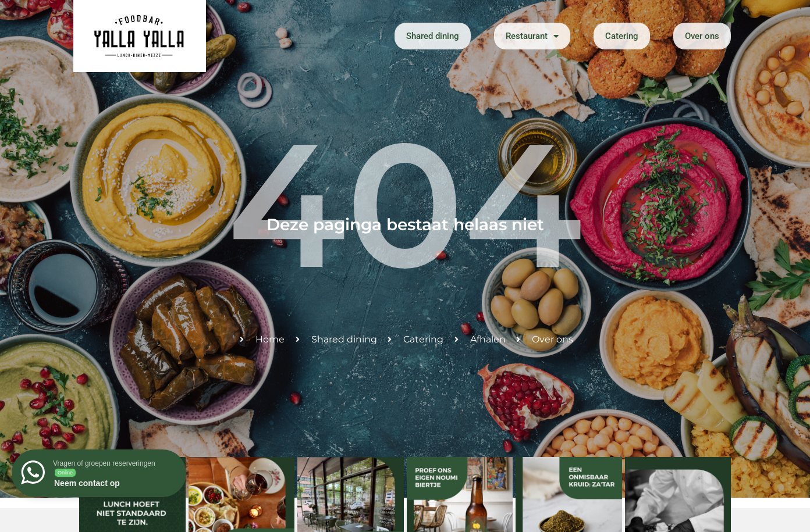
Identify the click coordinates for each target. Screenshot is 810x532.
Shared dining (433, 36)
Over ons (702, 36)
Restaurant (532, 36)
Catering (622, 36)
